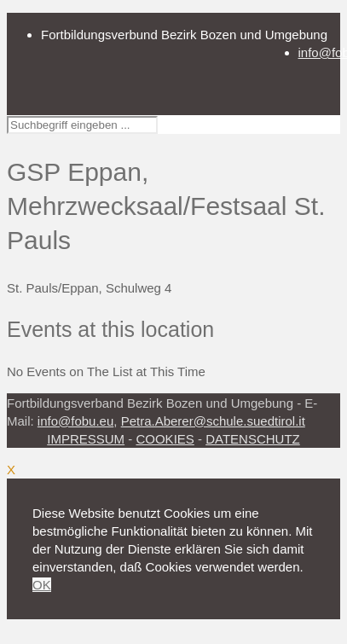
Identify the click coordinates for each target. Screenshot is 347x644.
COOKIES (165, 439)
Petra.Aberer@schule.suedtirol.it (213, 421)
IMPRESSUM (86, 439)
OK (42, 585)
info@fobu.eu (75, 421)
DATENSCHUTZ (253, 439)
